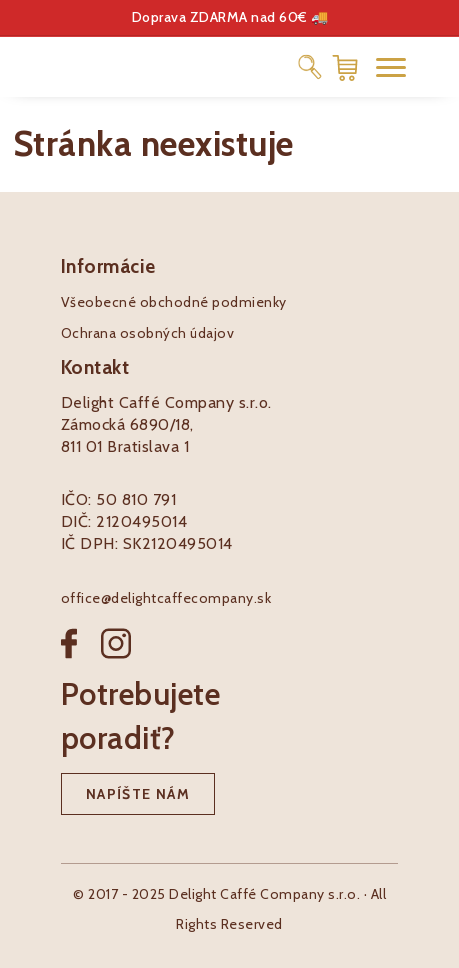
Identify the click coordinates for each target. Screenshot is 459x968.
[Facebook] (81, 659)
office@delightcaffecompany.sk (166, 598)
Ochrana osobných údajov (148, 333)
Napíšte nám (138, 794)
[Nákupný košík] (345, 66)
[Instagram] (116, 659)
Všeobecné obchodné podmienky (174, 302)
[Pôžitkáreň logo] (80, 65)
